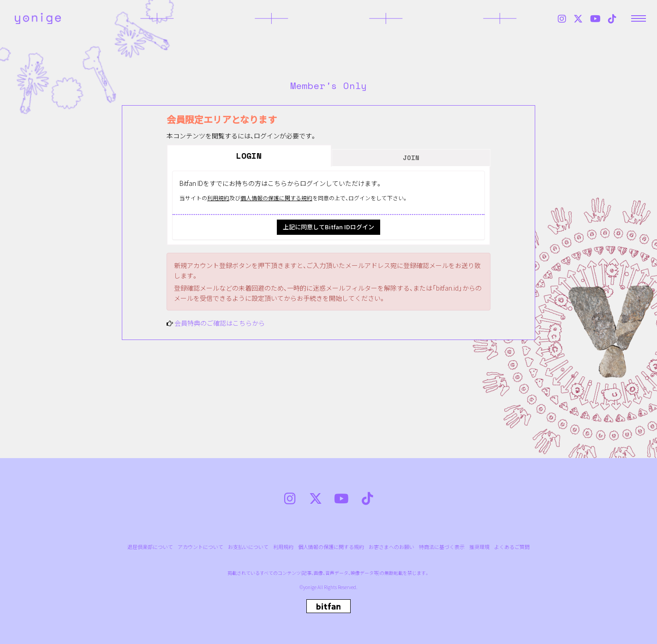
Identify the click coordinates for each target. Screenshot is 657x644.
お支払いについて (248, 547)
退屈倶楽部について (150, 547)
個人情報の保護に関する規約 (276, 198)
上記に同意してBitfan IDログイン (328, 227)
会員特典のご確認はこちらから (220, 323)
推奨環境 (479, 547)
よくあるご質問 (512, 547)
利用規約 (218, 198)
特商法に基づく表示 (442, 547)
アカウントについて (200, 547)
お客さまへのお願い (391, 547)
